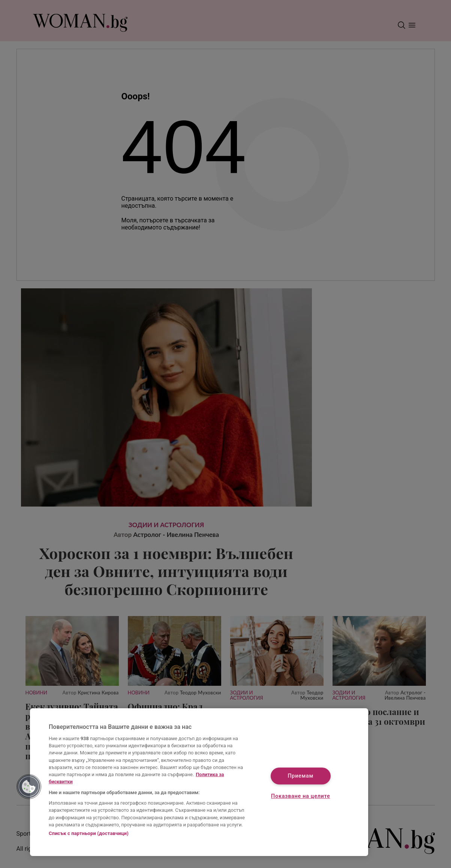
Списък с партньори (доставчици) (89, 833)
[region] (199, 782)
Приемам (300, 776)
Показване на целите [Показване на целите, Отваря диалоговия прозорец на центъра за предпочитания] (300, 796)
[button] (29, 787)
